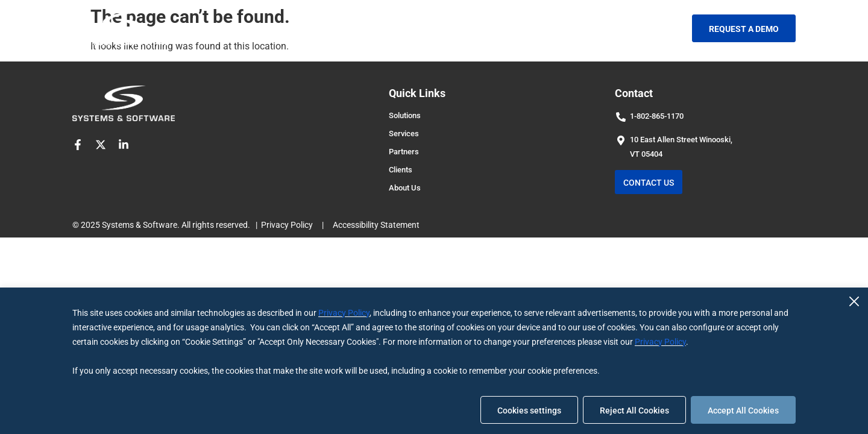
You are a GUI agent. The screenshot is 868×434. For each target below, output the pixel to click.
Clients (471, 28)
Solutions (288, 28)
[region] (434, 361)
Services (353, 28)
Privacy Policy (344, 313)
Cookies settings (529, 410)
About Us (531, 28)
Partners (415, 28)
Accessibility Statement (376, 225)
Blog (585, 28)
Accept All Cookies (743, 410)
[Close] (854, 301)
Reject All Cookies (634, 410)
